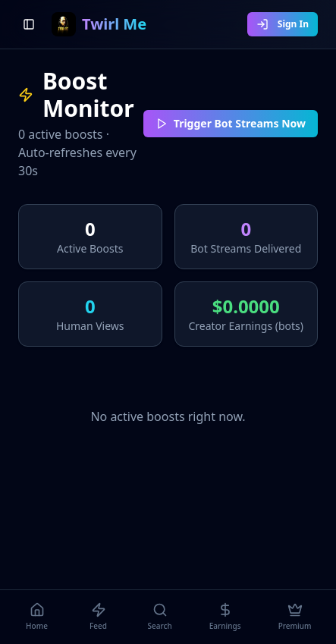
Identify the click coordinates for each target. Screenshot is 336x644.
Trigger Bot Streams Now (231, 123)
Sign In (283, 24)
